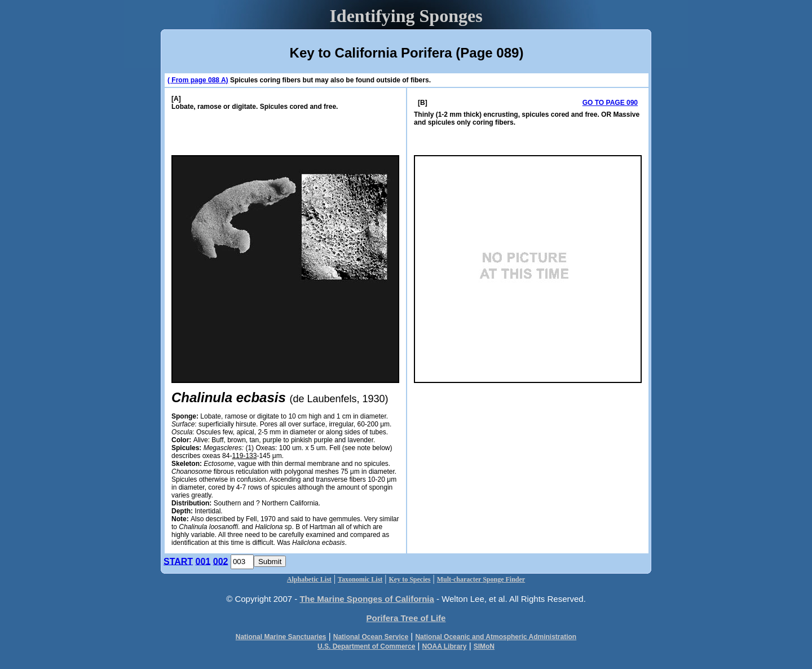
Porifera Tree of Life (406, 618)
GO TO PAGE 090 (610, 103)
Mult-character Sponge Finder (481, 579)
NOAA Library (445, 646)
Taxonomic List (360, 579)
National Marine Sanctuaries (281, 637)
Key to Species (410, 579)
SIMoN (484, 646)
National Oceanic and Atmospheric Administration (496, 637)
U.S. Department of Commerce (366, 646)
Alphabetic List (309, 579)
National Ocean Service (371, 637)
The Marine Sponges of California (367, 599)
